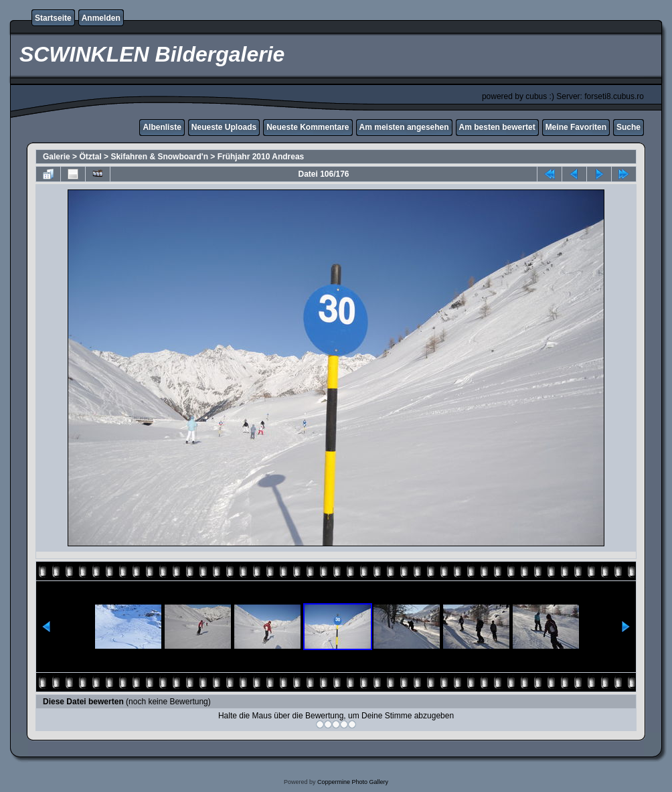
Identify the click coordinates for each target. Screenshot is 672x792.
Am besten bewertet (497, 127)
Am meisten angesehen (404, 127)
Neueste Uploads (224, 127)
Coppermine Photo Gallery (353, 782)
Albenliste (162, 127)
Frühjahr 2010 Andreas (261, 157)
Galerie (57, 157)
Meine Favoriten (576, 127)
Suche (628, 127)
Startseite (53, 18)
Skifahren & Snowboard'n (159, 157)
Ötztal (90, 157)
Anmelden (101, 18)
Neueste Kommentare (308, 127)
